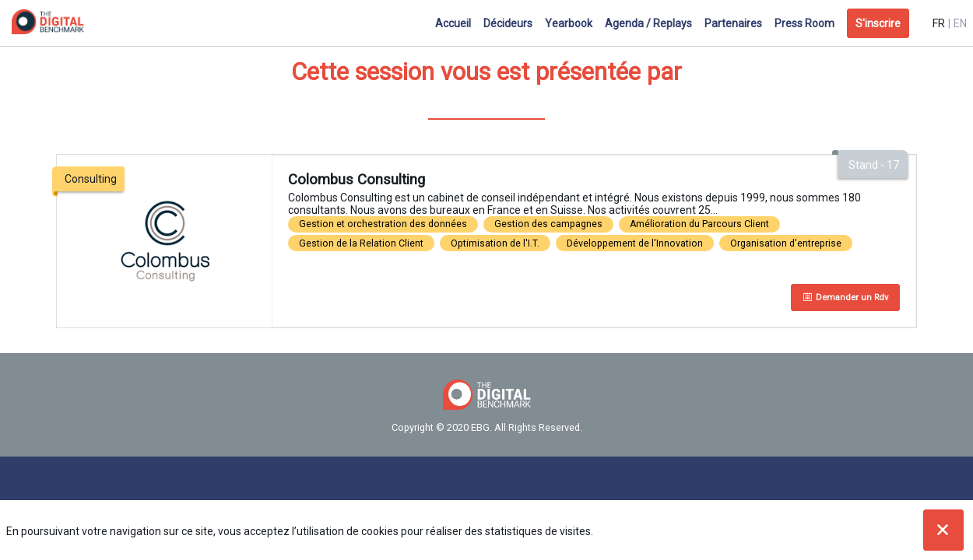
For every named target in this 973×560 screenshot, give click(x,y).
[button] (878, 23)
